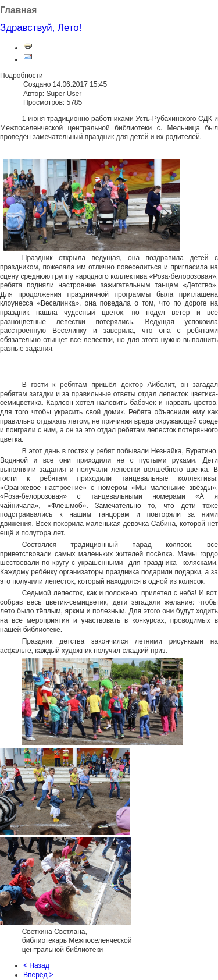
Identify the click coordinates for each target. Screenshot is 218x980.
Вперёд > (38, 975)
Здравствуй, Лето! (41, 28)
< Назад (36, 965)
